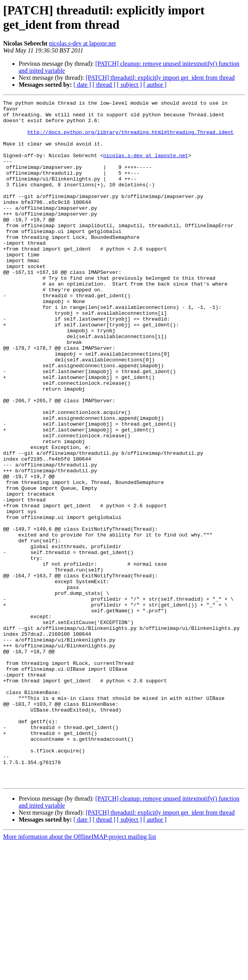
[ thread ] (104, 85)
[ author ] (155, 85)
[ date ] (82, 85)
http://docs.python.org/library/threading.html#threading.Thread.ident (130, 139)
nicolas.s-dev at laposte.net (82, 43)
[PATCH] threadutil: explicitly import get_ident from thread (160, 78)
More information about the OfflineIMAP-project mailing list (79, 973)
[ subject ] (129, 85)
